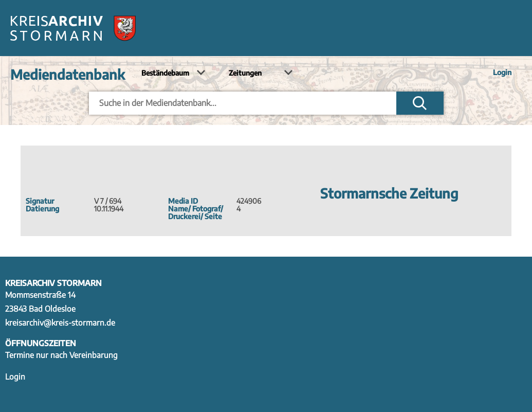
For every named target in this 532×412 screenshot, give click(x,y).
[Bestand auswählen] (172, 73)
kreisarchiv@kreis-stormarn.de (60, 322)
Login (502, 72)
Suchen (420, 103)
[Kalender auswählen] (259, 73)
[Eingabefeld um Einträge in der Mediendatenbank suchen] (243, 103)
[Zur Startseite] (73, 28)
